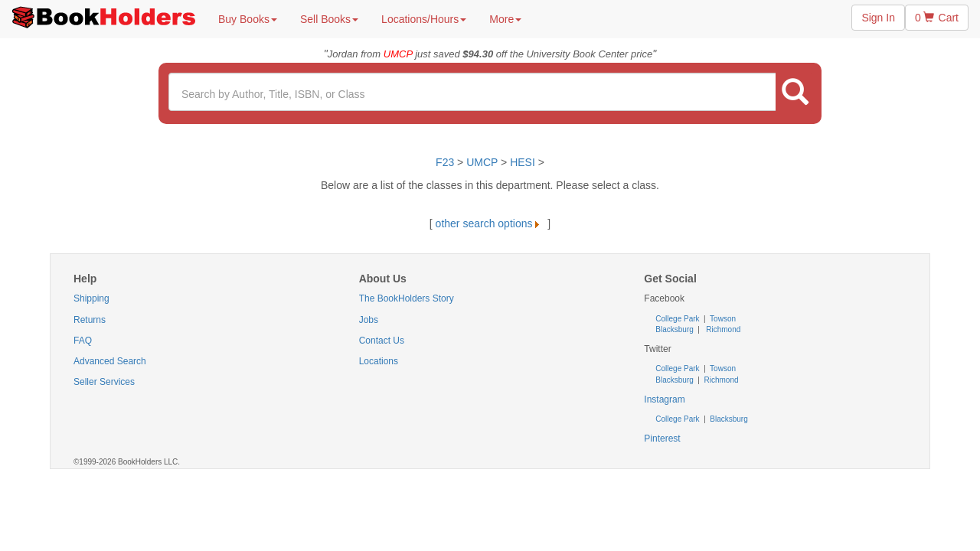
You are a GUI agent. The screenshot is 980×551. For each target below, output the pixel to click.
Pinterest (662, 439)
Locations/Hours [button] (424, 19)
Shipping (91, 298)
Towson (722, 319)
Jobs (369, 320)
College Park (678, 319)
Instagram (664, 399)
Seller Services (104, 382)
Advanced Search (110, 361)
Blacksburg (674, 329)
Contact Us (382, 341)
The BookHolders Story (407, 298)
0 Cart (937, 18)
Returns (90, 320)
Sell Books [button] (329, 19)
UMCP (483, 162)
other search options (490, 223)
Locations (379, 361)
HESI (523, 162)
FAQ (83, 341)
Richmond (723, 329)
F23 (445, 162)
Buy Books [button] (248, 19)
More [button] (505, 19)
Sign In (878, 18)
